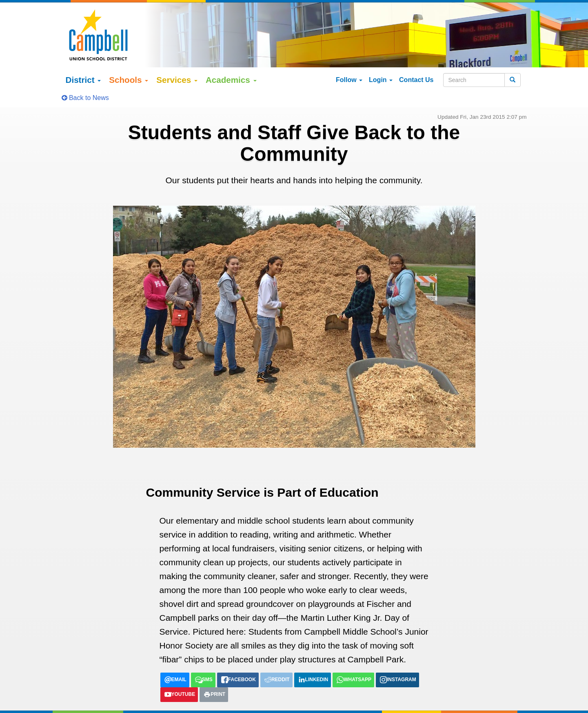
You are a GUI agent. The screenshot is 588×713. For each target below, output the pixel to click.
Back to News (85, 76)
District (83, 58)
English (83, 703)
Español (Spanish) (120, 703)
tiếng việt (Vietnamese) (178, 703)
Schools (129, 58)
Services (177, 58)
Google (126, 694)
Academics (231, 58)
